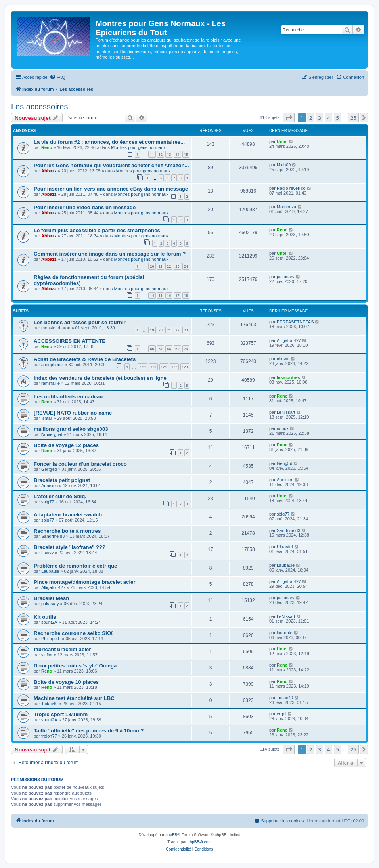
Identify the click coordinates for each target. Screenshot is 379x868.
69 (177, 349)
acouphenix (52, 365)
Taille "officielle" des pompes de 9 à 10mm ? (89, 731)
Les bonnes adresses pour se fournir (80, 322)
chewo (283, 359)
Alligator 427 (289, 340)
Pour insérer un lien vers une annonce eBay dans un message (111, 189)
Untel (282, 141)
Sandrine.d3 (53, 536)
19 (152, 330)
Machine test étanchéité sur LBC (74, 698)
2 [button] (311, 118)
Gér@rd (49, 469)
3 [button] (320, 118)
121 (164, 367)
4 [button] (328, 118)
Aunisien (50, 486)
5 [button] (338, 118)
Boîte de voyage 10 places (66, 682)
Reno (47, 147)
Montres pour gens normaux (138, 147)
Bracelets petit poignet (62, 480)
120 (153, 367)
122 (174, 367)
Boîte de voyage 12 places (66, 445)
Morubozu (286, 207)
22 (169, 266)
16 (169, 295)
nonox (283, 428)
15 (186, 154)
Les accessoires (39, 107)
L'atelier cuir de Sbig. (60, 496)
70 (186, 349)
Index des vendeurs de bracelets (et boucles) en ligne (100, 378)
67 (161, 349)
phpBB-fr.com (200, 842)
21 (161, 266)
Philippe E (51, 639)
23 (177, 266)
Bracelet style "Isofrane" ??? (70, 547)
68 (169, 349)
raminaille (51, 383)
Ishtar (47, 418)
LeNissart (286, 412)
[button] (289, 118)
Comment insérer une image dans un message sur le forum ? (110, 254)
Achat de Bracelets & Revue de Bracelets (85, 359)
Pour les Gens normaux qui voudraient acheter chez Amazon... (111, 165)
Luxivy (47, 553)
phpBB (171, 835)
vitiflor (47, 655)
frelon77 (49, 736)
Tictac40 (49, 704)
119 (143, 367)
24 (186, 266)
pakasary (286, 277)
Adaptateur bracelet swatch (68, 515)
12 (161, 154)
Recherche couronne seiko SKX (73, 633)
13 (169, 154)
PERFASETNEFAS (295, 322)
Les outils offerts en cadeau (68, 397)
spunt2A (49, 622)
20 (152, 266)
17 (177, 295)
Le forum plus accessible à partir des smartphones (97, 230)
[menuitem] (57, 77)
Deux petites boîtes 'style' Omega (75, 666)
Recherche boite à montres (67, 531)
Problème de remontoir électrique (75, 566)
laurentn (285, 633)
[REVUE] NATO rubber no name (73, 413)
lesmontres (288, 377)
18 (186, 295)
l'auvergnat (52, 434)
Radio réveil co (291, 188)
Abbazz (49, 171)
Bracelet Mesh (51, 598)
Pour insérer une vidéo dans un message (85, 207)
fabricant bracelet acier (62, 649)
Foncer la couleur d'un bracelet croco (80, 464)
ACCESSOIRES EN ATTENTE (70, 341)
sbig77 (48, 502)
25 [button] (353, 118)
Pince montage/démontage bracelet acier (85, 582)
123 (185, 367)
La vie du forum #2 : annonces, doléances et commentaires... (109, 142)
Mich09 (284, 165)
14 (177, 154)
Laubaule (50, 571)
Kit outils (45, 617)
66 (152, 349)
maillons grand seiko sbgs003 (71, 429)
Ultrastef (285, 547)
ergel (281, 714)
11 (152, 154)
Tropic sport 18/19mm (61, 714)
